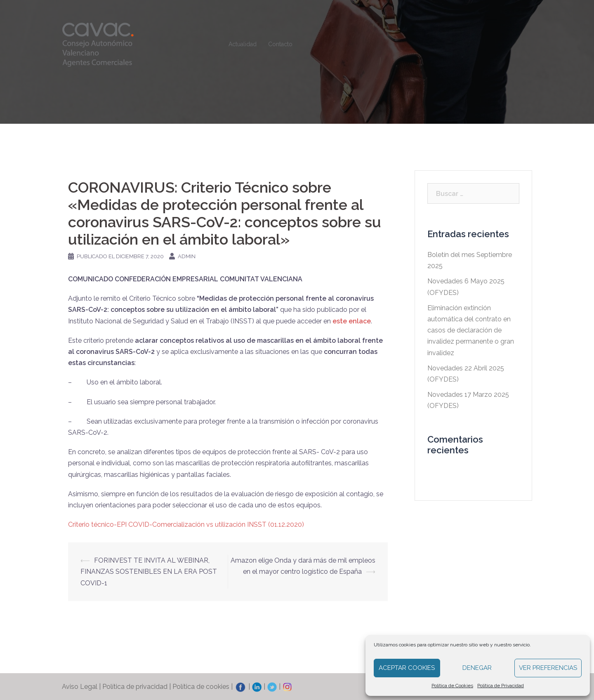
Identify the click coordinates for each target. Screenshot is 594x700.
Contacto (280, 44)
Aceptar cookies (407, 668)
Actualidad (243, 44)
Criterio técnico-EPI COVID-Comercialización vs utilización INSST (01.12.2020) (186, 524)
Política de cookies (201, 687)
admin (187, 256)
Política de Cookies (452, 686)
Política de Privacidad (501, 686)
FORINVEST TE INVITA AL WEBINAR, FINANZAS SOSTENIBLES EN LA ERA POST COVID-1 (149, 572)
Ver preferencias (548, 668)
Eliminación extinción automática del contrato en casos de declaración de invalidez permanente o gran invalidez (471, 330)
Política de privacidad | (137, 687)
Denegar (477, 668)
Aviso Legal (80, 687)
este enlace (352, 321)
